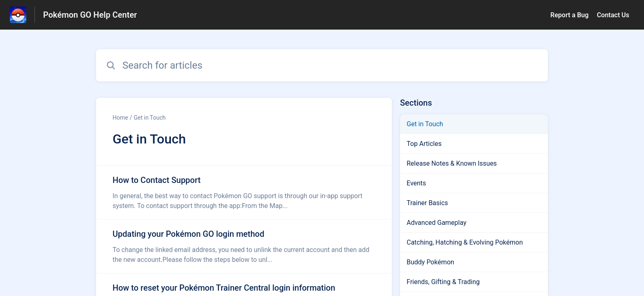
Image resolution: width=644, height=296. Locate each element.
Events (416, 183)
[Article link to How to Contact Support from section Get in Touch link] (244, 192)
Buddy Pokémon (430, 262)
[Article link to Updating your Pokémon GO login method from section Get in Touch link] (244, 246)
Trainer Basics (427, 203)
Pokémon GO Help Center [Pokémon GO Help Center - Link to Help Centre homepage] (90, 15)
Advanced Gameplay (437, 223)
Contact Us (613, 15)
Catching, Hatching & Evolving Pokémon (465, 242)
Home (120, 118)
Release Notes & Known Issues (452, 163)
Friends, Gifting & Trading (443, 282)
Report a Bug (569, 15)
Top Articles (424, 144)
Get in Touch (149, 118)
